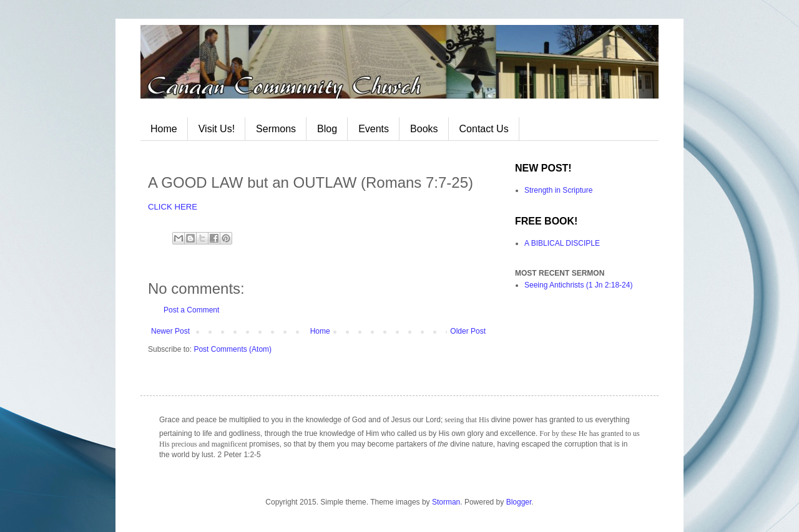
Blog (327, 129)
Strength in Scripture (558, 190)
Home (164, 129)
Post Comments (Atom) (233, 349)
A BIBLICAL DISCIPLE (562, 243)
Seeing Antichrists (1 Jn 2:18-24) (578, 285)
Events (374, 129)
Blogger (519, 502)
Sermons (276, 129)
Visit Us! (217, 129)
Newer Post (170, 331)
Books (424, 129)
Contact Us (484, 129)
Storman (446, 502)
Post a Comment (191, 310)
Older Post (468, 331)
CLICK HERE (173, 207)
